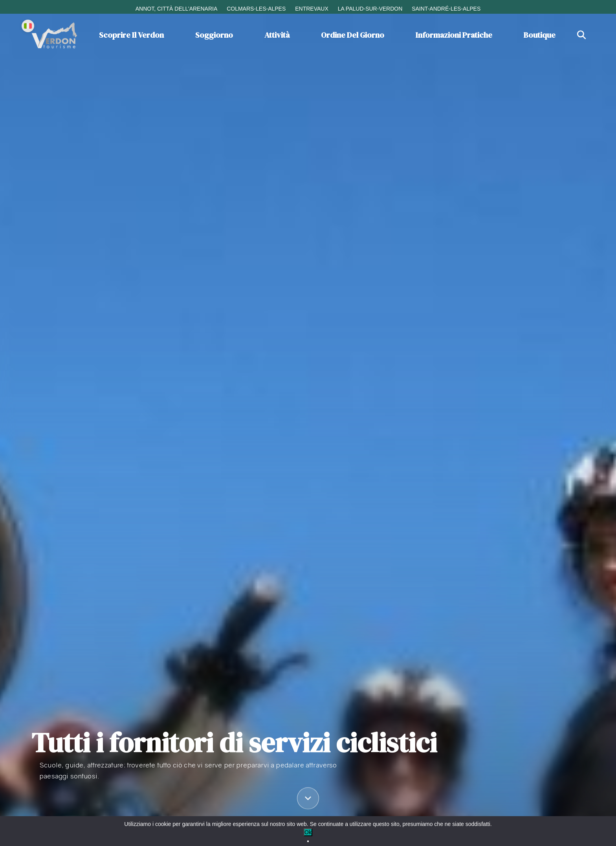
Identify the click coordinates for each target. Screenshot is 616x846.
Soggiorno (214, 35)
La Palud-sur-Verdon (370, 9)
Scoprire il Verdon (131, 35)
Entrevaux (312, 9)
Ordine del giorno (353, 35)
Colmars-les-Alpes (256, 9)
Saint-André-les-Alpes (446, 9)
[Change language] (28, 26)
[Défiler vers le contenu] (308, 799)
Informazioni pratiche (454, 35)
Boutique (540, 35)
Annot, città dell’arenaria (177, 9)
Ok (308, 832)
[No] (308, 841)
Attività (277, 35)
